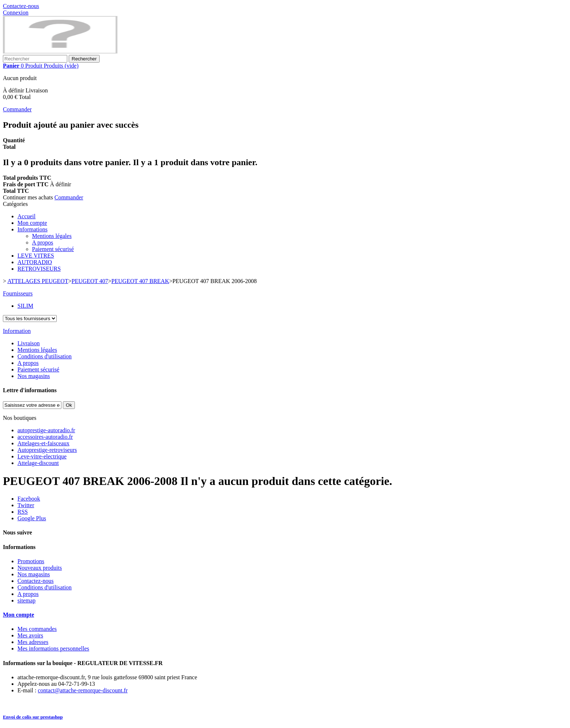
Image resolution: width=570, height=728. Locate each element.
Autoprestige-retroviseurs (47, 450)
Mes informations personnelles (53, 649)
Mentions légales (52, 236)
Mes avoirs (30, 635)
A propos (43, 242)
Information (17, 331)
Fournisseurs (18, 293)
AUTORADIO (35, 262)
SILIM (25, 306)
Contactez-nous (21, 6)
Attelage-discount (38, 463)
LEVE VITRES (36, 256)
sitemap (27, 600)
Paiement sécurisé (53, 249)
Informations (33, 229)
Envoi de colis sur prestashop (33, 717)
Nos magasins (34, 376)
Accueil (27, 216)
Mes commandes (37, 629)
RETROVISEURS (39, 269)
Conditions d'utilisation (45, 356)
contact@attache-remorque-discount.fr (83, 690)
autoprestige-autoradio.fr (46, 430)
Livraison (29, 343)
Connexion (16, 13)
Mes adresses (33, 642)
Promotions (31, 561)
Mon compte (32, 223)
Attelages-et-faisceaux (43, 443)
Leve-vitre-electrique (42, 456)
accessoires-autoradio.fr (45, 437)
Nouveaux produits (40, 568)
